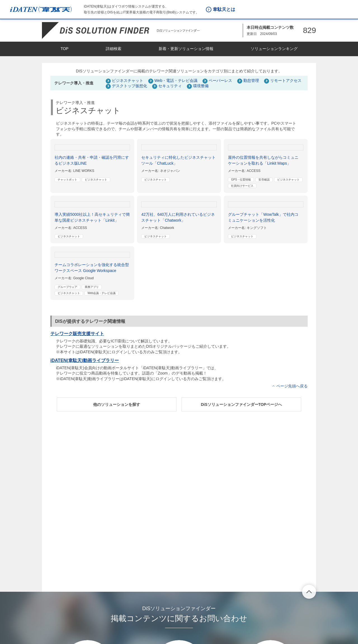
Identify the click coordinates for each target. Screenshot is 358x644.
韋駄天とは (224, 9)
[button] (117, 404)
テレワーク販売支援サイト (77, 334)
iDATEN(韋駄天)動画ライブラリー (85, 360)
